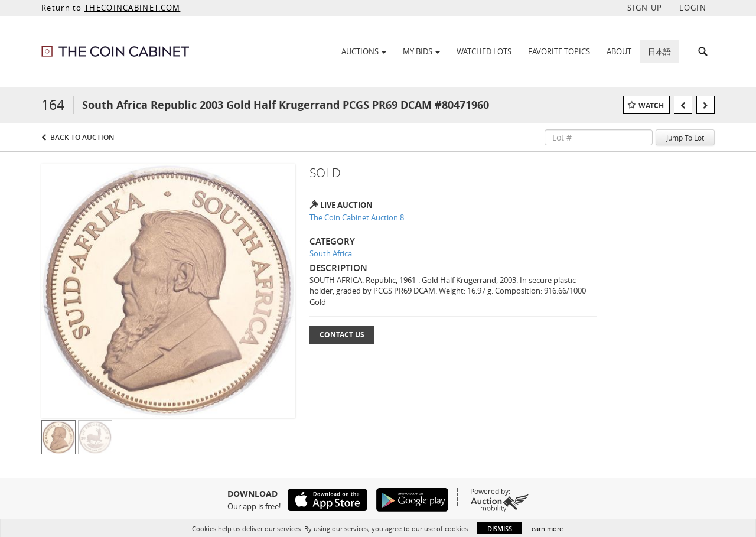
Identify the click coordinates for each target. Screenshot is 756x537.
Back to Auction (82, 137)
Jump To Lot (685, 138)
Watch (651, 105)
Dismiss (500, 528)
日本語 (659, 51)
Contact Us (342, 335)
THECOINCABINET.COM (132, 8)
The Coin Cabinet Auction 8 (357, 217)
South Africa (331, 253)
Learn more (545, 528)
